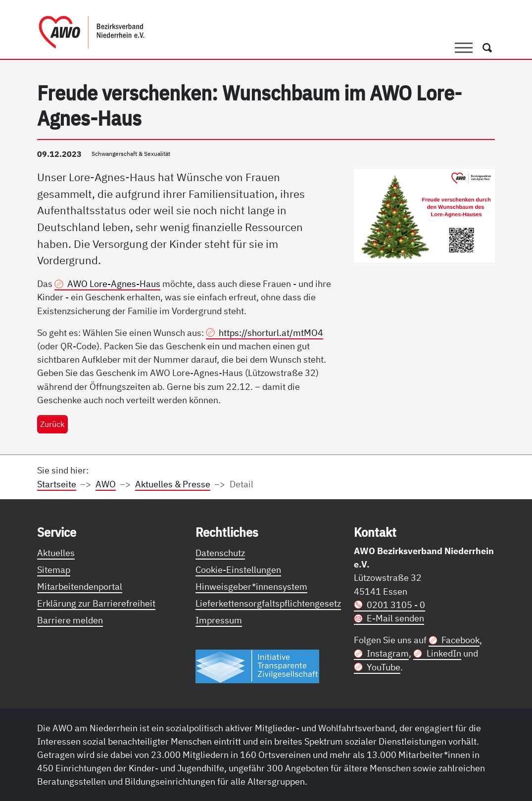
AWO (106, 484)
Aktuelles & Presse (173, 484)
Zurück (52, 424)
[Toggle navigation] (464, 48)
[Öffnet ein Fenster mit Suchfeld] (487, 48)
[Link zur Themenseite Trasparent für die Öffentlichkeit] (257, 666)
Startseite (57, 484)
